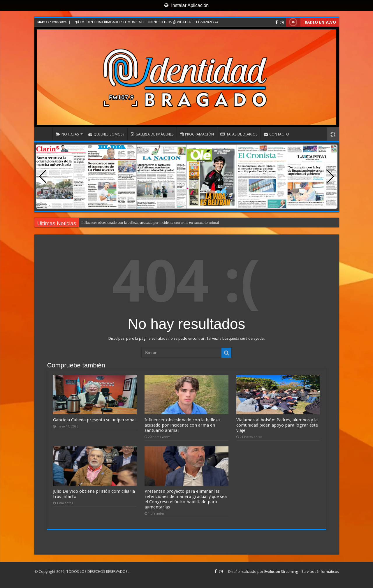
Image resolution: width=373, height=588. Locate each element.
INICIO (45, 133)
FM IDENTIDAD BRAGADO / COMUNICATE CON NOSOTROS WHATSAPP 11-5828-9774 (147, 22)
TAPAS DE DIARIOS (239, 134)
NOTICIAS (67, 134)
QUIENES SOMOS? (106, 134)
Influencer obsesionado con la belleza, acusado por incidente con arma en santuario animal (150, 222)
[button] (331, 177)
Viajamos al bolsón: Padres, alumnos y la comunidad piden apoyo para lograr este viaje (277, 425)
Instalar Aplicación (186, 5)
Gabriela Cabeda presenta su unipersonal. (95, 420)
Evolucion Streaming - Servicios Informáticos (302, 572)
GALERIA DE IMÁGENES (152, 134)
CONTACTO (277, 134)
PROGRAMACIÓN (197, 134)
